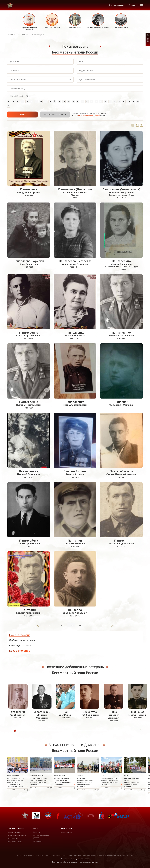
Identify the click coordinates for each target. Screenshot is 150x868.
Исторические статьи (15, 842)
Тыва (102, 775)
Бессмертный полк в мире (16, 835)
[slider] (15, 730)
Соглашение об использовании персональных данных (75, 862)
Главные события (16, 828)
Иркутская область (37, 775)
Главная (10, 35)
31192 (104, 625)
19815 (62, 625)
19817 (80, 625)
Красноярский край (14, 775)
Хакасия (80, 775)
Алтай (126, 775)
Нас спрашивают (66, 832)
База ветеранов (23, 35)
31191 (95, 625)
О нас (36, 828)
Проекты (37, 832)
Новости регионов (14, 832)
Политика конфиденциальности (75, 859)
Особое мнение (13, 839)
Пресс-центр (66, 828)
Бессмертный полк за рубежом (41, 837)
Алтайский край (59, 775)
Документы (37, 841)
